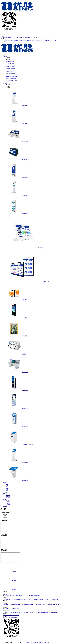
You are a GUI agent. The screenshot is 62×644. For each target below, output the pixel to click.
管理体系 (8, 505)
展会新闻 (8, 498)
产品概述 (5, 515)
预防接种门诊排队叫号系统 (50, 40)
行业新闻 (8, 496)
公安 (7, 488)
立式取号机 (6, 605)
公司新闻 (8, 495)
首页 (4, 55)
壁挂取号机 (31, 605)
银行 (7, 491)
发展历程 (8, 502)
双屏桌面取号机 (24, 605)
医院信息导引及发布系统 (28, 40)
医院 (7, 485)
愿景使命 (8, 503)
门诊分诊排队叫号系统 (6, 40)
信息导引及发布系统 (23, 37)
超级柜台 (5, 612)
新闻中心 (5, 494)
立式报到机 (36, 605)
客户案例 (5, 483)
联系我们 (5, 506)
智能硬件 (5, 83)
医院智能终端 (24, 612)
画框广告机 (17, 608)
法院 (7, 487)
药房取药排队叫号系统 (16, 40)
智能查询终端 (47, 612)
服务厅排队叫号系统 (14, 37)
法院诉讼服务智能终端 (39, 612)
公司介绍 (8, 501)
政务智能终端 (11, 612)
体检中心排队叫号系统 (39, 40)
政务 (7, 484)
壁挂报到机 (42, 605)
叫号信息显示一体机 (55, 605)
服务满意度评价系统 (33, 37)
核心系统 (5, 56)
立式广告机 (11, 608)
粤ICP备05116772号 (44, 643)
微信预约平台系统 (5, 37)
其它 (7, 492)
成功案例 (5, 517)
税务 (7, 490)
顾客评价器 (47, 605)
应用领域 (5, 516)
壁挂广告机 (6, 608)
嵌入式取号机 (17, 605)
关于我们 (5, 499)
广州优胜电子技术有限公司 (34, 643)
